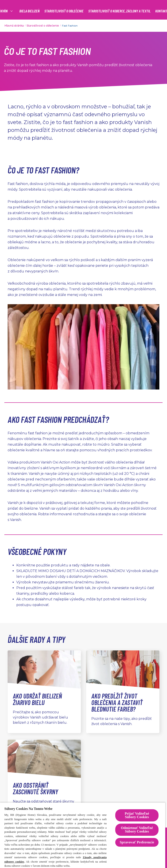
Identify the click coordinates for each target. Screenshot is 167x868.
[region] (83, 835)
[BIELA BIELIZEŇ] (29, 11)
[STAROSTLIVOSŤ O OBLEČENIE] (64, 11)
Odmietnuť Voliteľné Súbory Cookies (137, 830)
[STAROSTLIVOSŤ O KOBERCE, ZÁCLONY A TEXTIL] (119, 11)
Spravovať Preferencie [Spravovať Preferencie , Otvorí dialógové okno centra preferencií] (137, 842)
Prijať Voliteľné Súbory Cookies (137, 815)
